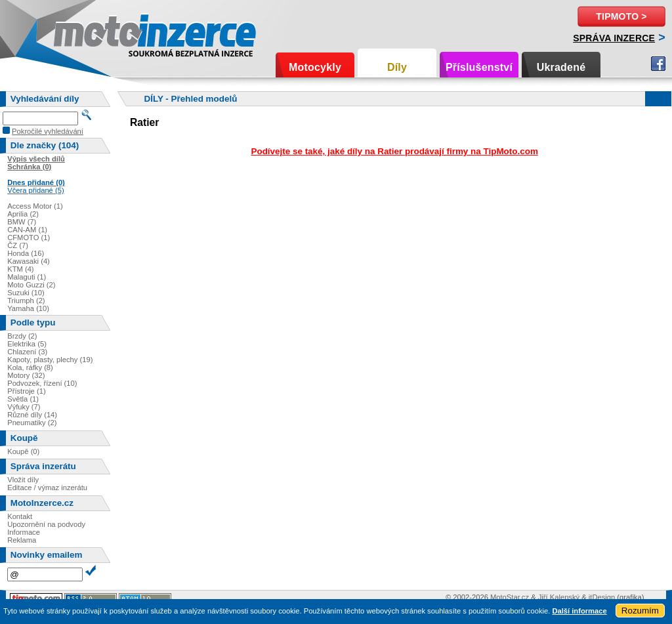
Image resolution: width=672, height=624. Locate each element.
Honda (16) (26, 253)
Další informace (579, 611)
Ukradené (561, 67)
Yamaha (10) (28, 308)
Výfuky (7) (24, 407)
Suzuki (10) (26, 293)
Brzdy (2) (22, 336)
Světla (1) (23, 399)
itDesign (602, 597)
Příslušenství (479, 67)
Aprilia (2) (23, 214)
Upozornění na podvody (46, 524)
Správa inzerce (614, 38)
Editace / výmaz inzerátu (47, 488)
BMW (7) (22, 222)
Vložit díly (23, 480)
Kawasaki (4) (29, 261)
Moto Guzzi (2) (31, 285)
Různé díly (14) (32, 415)
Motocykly (315, 67)
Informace (24, 532)
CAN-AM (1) (27, 230)
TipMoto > (621, 16)
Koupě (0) (23, 451)
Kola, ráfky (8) (30, 367)
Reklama (22, 540)
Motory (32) (26, 375)
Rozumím (640, 611)
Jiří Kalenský (559, 597)
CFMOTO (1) (29, 238)
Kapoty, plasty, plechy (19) (50, 360)
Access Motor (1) (35, 206)
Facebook (658, 64)
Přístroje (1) (26, 391)
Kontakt (20, 516)
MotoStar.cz (510, 597)
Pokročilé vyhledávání (48, 131)
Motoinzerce (81, 32)
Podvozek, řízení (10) (42, 383)
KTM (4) (20, 269)
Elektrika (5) (27, 344)
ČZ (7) (18, 245)
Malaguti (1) (27, 277)
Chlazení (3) (27, 352)
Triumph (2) (26, 301)
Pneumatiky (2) (32, 423)
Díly (397, 67)
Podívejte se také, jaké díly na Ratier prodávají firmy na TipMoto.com (394, 151)
